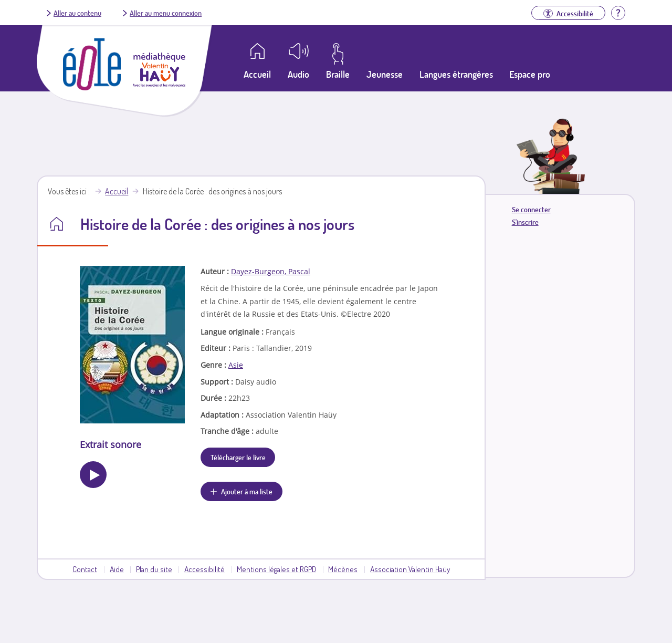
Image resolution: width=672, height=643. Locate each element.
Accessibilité (204, 569)
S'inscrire (525, 222)
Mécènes (343, 569)
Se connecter (531, 209)
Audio (298, 74)
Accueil (117, 191)
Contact (85, 569)
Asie (236, 365)
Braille (338, 74)
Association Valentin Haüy (410, 569)
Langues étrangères (456, 74)
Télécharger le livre (238, 457)
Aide (117, 569)
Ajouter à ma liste (247, 491)
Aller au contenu (77, 13)
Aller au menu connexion (166, 13)
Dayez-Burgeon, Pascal (271, 271)
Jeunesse (385, 74)
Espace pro (530, 74)
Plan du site (154, 569)
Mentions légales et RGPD (276, 569)
